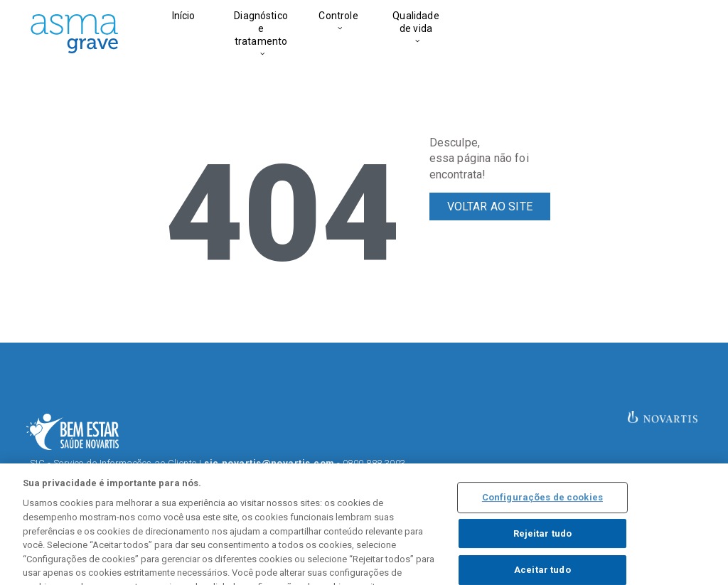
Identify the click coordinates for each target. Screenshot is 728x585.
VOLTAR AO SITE (490, 206)
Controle (338, 16)
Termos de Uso (241, 477)
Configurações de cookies (542, 511)
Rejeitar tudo (543, 547)
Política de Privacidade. (373, 477)
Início (184, 16)
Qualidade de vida (416, 22)
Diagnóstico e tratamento (261, 28)
